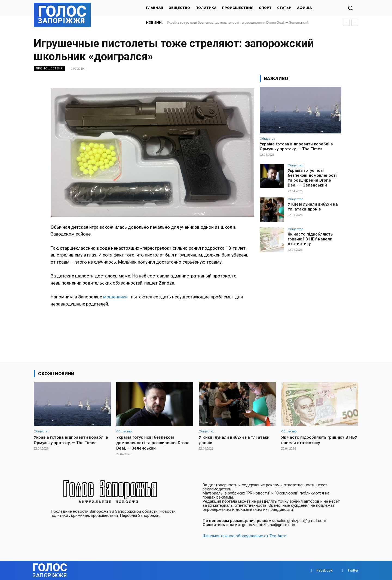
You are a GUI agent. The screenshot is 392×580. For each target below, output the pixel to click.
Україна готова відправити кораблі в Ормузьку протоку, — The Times (296, 146)
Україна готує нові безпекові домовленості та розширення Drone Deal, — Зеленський (238, 22)
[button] (350, 8)
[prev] (346, 22)
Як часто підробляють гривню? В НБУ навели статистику (309, 237)
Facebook (325, 570)
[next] (355, 22)
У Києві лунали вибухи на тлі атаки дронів (231, 440)
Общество (267, 138)
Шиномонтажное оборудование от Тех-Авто (245, 536)
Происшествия (49, 68)
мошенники (117, 297)
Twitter (353, 570)
